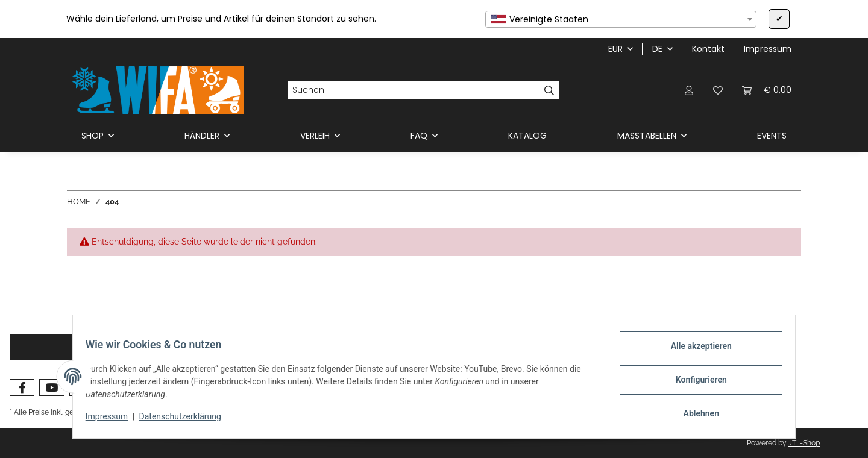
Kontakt (708, 49)
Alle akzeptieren (694, 353)
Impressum (113, 421)
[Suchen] (414, 90)
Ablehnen (694, 415)
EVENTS (772, 136)
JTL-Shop (804, 443)
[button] (689, 90)
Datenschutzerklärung (187, 421)
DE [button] (657, 49)
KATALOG (527, 136)
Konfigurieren (694, 384)
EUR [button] (615, 49)
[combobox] (621, 19)
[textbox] (621, 19)
